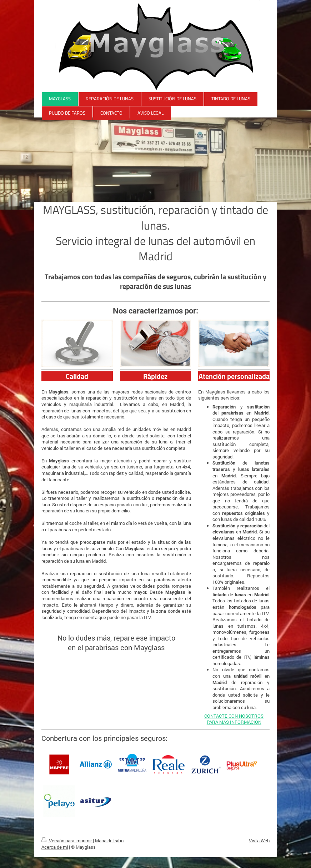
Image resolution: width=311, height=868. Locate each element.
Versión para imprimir (67, 841)
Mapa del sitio (109, 841)
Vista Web (259, 841)
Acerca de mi (55, 847)
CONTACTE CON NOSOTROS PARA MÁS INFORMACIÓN (234, 719)
